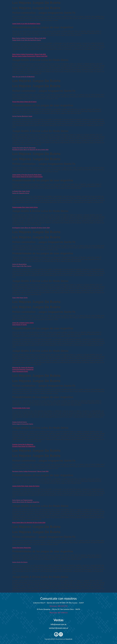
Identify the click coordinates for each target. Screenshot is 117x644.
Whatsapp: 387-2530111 (58, 612)
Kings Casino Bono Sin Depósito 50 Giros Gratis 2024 (29, 522)
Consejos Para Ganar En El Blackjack (24, 446)
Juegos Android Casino (19, 422)
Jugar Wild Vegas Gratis (20, 298)
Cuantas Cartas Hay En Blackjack (23, 444)
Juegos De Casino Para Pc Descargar (24, 148)
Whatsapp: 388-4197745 (58, 606)
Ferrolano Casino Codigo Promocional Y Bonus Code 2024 (30, 471)
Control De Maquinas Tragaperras (23, 369)
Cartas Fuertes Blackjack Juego (22, 116)
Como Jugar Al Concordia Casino (23, 424)
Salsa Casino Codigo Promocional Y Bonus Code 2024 (29, 54)
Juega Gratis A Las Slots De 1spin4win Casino (27, 40)
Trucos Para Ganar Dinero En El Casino (24, 102)
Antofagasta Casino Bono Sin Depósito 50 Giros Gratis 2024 (31, 228)
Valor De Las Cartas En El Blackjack (23, 77)
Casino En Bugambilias (19, 264)
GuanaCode (69, 639)
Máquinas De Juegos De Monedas (23, 367)
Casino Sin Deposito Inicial (21, 193)
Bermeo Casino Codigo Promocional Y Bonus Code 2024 (30, 56)
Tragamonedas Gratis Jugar (21, 408)
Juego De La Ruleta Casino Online (23, 323)
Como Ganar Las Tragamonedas (22, 500)
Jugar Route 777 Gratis (19, 325)
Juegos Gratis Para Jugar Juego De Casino (26, 486)
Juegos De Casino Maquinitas (22, 548)
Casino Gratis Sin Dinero (20, 562)
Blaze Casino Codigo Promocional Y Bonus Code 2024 (29, 38)
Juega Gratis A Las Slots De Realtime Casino (26, 24)
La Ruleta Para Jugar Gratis (21, 191)
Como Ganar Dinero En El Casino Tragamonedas (27, 177)
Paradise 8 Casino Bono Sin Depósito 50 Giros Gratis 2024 (30, 150)
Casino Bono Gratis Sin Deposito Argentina (26, 502)
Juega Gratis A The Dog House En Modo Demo (27, 175)
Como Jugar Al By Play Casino (22, 266)
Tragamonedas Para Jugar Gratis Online (25, 207)
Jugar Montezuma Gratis (20, 371)
